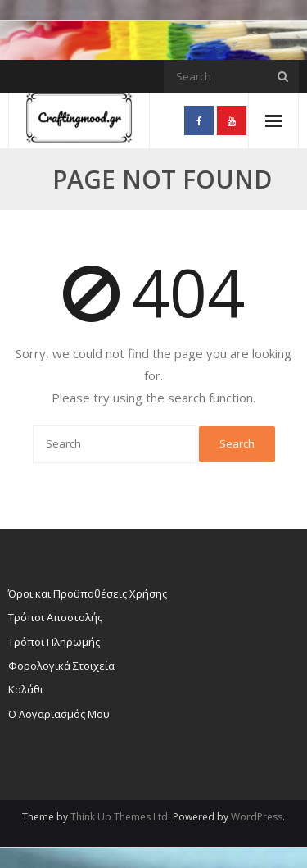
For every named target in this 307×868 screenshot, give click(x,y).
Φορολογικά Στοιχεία (61, 666)
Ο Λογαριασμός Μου (59, 714)
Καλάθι (26, 689)
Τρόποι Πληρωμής (54, 642)
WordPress (257, 817)
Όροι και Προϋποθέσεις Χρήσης (88, 593)
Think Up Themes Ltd (119, 817)
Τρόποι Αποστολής (55, 617)
